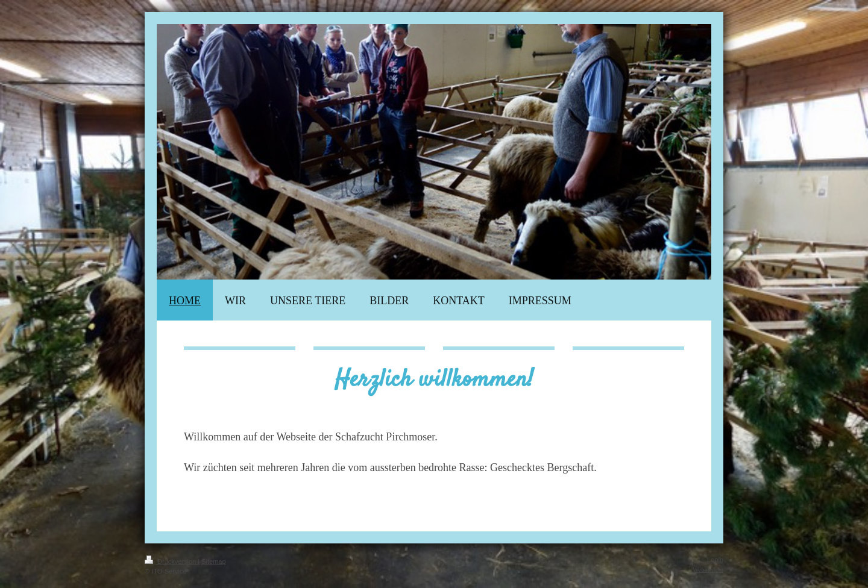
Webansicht (708, 569)
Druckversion (171, 561)
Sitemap (213, 561)
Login (715, 560)
